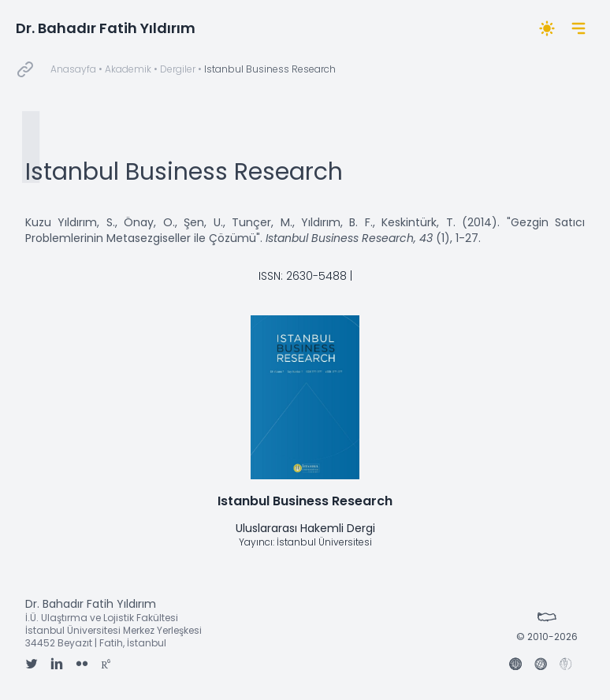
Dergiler (178, 69)
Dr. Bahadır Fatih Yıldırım (106, 28)
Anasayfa (73, 69)
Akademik (128, 69)
